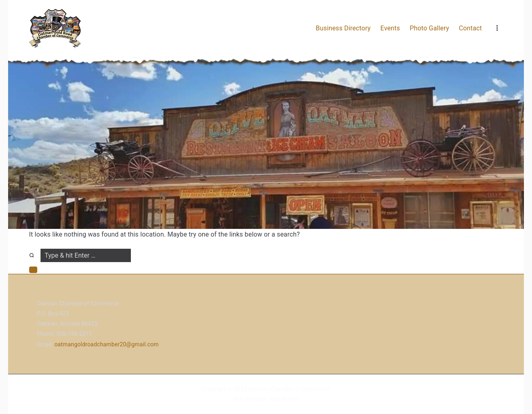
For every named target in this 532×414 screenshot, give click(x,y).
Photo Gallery (429, 28)
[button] (33, 270)
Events (390, 28)
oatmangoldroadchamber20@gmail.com (106, 344)
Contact (470, 28)
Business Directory (343, 28)
